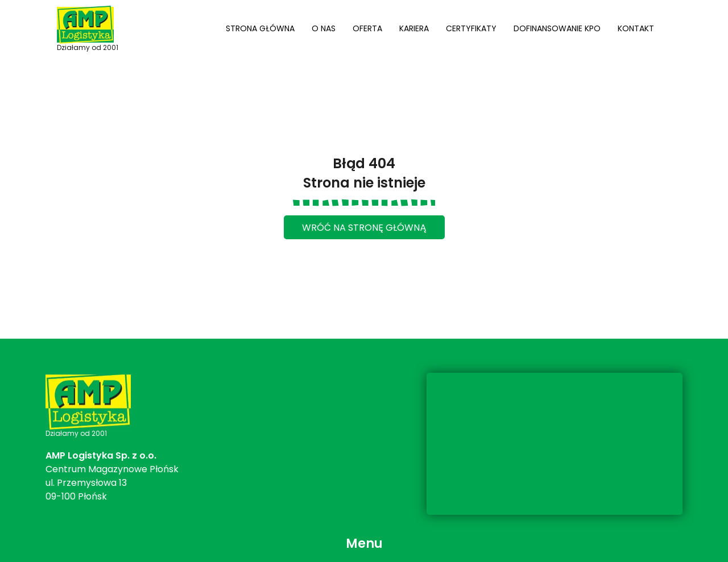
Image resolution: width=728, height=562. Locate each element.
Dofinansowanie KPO (557, 28)
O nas (324, 28)
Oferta (367, 28)
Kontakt (636, 28)
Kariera (414, 28)
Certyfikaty (471, 28)
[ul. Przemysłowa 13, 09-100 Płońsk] (555, 444)
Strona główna (260, 28)
